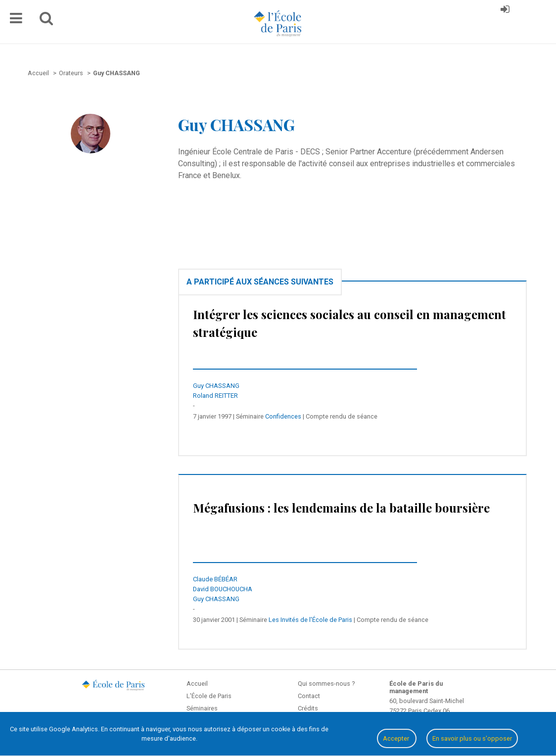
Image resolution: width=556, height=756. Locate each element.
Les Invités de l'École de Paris (310, 620)
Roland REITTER (215, 396)
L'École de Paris (209, 696)
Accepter (397, 738)
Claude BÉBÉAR (215, 579)
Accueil (197, 684)
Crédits (308, 708)
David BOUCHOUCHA (223, 589)
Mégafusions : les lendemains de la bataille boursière (341, 508)
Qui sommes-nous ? (326, 684)
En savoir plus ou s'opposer (472, 738)
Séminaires (202, 708)
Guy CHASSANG (216, 386)
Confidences (283, 416)
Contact (309, 696)
